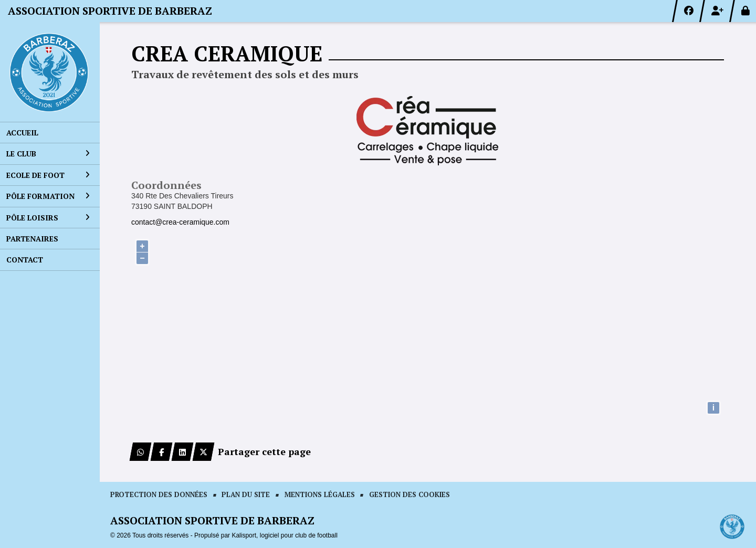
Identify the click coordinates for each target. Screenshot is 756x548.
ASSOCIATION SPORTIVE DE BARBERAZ (110, 11)
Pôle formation (48, 196)
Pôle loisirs (48, 218)
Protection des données (159, 494)
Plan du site (246, 494)
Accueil (22, 133)
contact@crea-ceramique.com (180, 222)
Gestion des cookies (409, 494)
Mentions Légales (320, 494)
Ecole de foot (48, 175)
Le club (48, 154)
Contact (25, 260)
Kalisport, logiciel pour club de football (284, 535)
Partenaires (32, 239)
